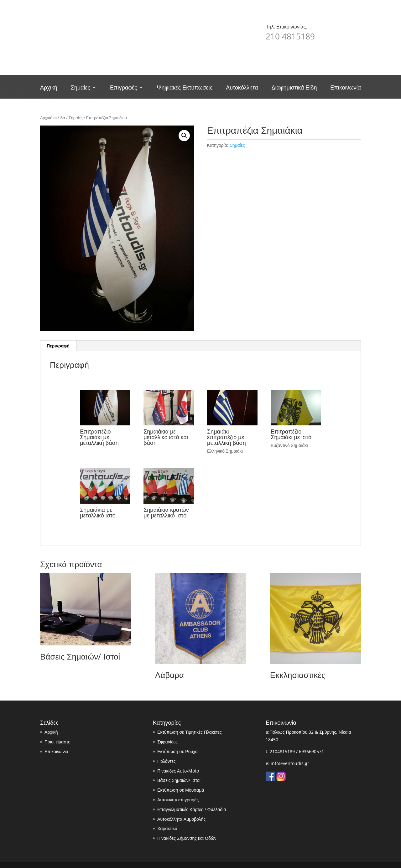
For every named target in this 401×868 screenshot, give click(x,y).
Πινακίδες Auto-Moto (178, 771)
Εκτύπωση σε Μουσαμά (181, 790)
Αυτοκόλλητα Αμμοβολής (181, 819)
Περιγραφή (58, 346)
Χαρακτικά (167, 828)
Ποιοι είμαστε (57, 742)
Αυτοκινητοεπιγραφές (178, 800)
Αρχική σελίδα (53, 118)
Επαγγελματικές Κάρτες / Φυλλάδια (192, 809)
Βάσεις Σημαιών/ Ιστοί (179, 780)
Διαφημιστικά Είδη (294, 88)
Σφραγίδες (167, 742)
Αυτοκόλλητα (242, 88)
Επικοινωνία (346, 88)
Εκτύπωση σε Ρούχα (177, 751)
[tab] (58, 346)
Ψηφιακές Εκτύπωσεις (185, 88)
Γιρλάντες (166, 761)
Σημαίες (81, 88)
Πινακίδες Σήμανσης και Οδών (187, 838)
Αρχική (49, 88)
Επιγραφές (123, 88)
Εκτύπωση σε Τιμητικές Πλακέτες (190, 732)
